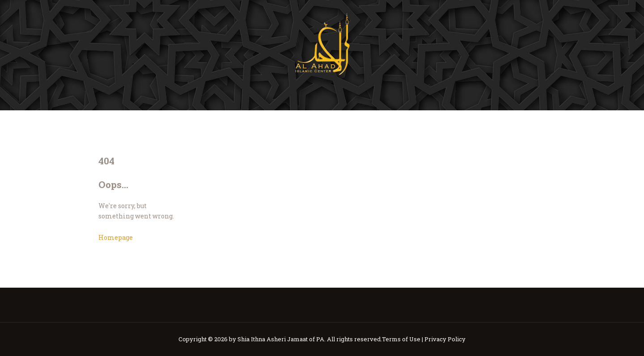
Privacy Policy (445, 339)
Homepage (116, 237)
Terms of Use (401, 339)
